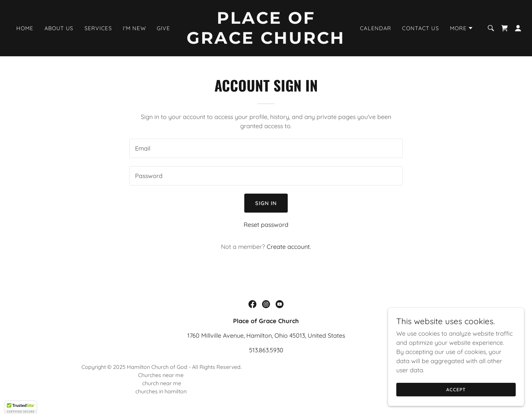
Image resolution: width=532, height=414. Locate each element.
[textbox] (266, 148)
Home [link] (25, 28)
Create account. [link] (289, 247)
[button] (462, 28)
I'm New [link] (134, 28)
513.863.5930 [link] (266, 350)
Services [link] (98, 28)
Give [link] (164, 28)
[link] (266, 42)
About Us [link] (59, 28)
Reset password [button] (266, 225)
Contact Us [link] (420, 28)
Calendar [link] (376, 28)
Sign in (266, 203)
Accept (456, 390)
